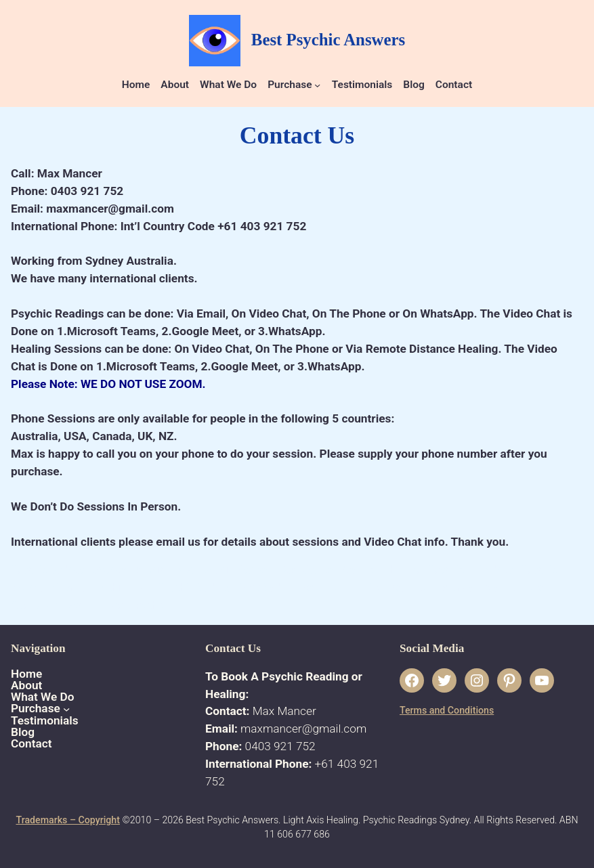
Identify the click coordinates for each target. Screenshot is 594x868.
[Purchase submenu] (317, 85)
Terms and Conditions (447, 710)
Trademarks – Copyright (67, 820)
